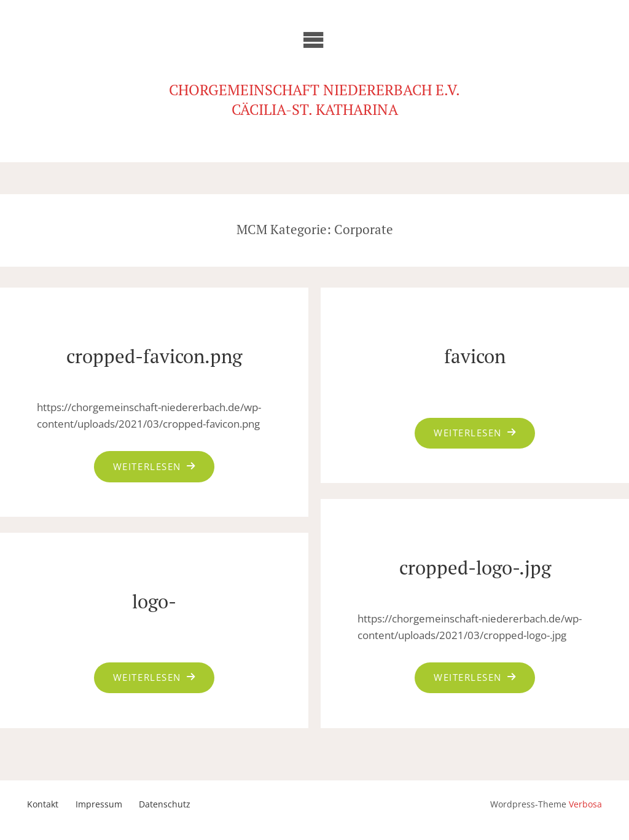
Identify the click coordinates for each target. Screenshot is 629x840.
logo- (154, 601)
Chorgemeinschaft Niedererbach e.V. (314, 90)
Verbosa (585, 804)
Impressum (99, 804)
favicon (475, 356)
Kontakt (43, 804)
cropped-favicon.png (154, 356)
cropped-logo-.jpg (475, 567)
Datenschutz (165, 804)
